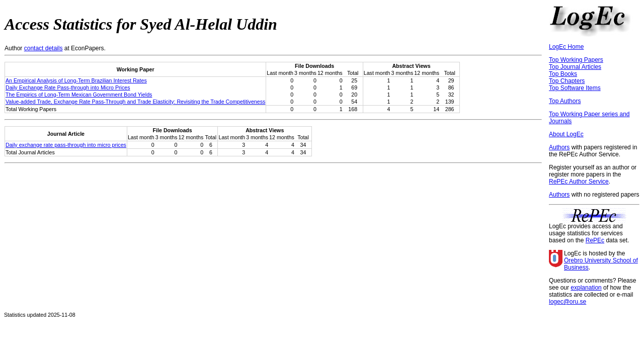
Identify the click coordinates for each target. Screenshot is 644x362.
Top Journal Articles (575, 67)
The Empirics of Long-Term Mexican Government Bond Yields (79, 95)
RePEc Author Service (579, 182)
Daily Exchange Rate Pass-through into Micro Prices (68, 87)
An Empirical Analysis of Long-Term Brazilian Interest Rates (76, 80)
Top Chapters (567, 81)
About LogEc (566, 134)
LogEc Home (566, 47)
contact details (44, 48)
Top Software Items (575, 88)
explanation (586, 288)
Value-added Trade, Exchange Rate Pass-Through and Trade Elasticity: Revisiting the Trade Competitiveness (135, 102)
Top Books (563, 74)
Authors (559, 147)
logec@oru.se (568, 302)
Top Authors (565, 101)
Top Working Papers (576, 60)
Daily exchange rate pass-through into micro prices (66, 145)
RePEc (595, 240)
